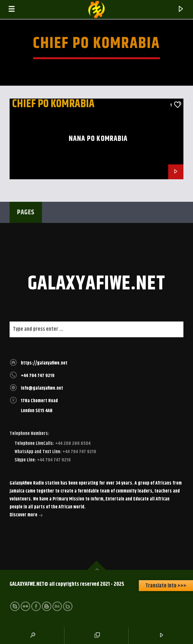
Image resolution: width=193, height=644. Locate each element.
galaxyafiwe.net (97, 284)
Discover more (26, 516)
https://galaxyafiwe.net (44, 363)
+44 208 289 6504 (72, 444)
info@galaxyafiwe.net (42, 388)
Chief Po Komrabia (53, 104)
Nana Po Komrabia (98, 139)
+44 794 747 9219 (38, 376)
